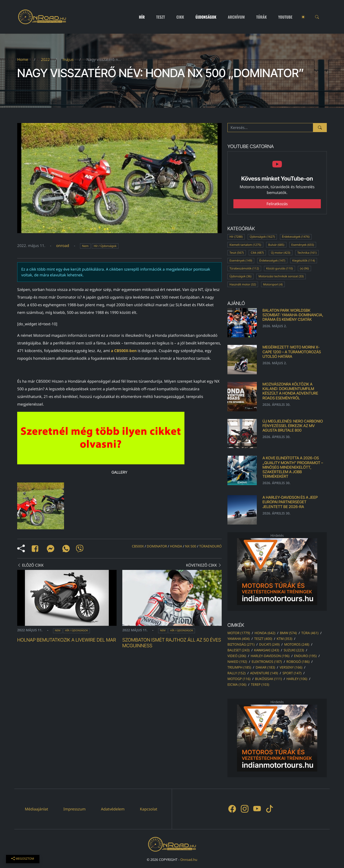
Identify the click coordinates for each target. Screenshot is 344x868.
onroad (63, 246)
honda (176, 546)
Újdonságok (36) (241, 276)
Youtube (285, 17)
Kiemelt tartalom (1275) (245, 245)
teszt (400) (263, 639)
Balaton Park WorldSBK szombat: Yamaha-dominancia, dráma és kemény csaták (293, 315)
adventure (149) (264, 673)
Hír (142, 17)
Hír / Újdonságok (105, 246)
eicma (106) (237, 685)
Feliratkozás (277, 204)
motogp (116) (239, 679)
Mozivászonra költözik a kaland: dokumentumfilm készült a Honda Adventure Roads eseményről (290, 391)
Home (23, 59)
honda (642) (265, 633)
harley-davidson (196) (270, 656)
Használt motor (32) (243, 284)
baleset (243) (238, 650)
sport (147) (292, 673)
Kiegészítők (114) (304, 260)
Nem (85, 246)
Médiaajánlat (36, 809)
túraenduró (210, 546)
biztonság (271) (241, 645)
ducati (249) (269, 645)
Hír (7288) (236, 237)
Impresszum (74, 809)
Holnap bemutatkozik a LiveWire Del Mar (67, 640)
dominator (157, 546)
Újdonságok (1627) (262, 237)
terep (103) (260, 685)
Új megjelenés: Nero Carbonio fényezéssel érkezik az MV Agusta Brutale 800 (293, 426)
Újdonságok (206, 17)
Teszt (161, 17)
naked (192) (237, 662)
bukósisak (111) (268, 679)
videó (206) (237, 656)
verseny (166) (291, 667)
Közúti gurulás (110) (279, 268)
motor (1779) (239, 633)
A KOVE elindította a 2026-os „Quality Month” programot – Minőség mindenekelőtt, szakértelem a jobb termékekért (293, 467)
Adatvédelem (113, 809)
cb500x (138, 546)
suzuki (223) (294, 650)
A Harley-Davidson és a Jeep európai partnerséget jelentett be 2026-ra (290, 502)
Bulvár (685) (276, 245)
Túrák (261, 17)
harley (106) (297, 679)
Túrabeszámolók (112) (244, 268)
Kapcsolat (149, 809)
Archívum (236, 17)
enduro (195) (305, 656)
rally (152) (236, 673)
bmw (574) (288, 633)
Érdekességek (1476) (296, 237)
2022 (45, 59)
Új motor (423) (281, 253)
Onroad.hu (189, 860)
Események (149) (241, 260)
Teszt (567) (237, 253)
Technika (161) (307, 253)
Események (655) (303, 245)
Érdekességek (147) (272, 260)
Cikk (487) (257, 253)
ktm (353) (284, 639)
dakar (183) (265, 667)
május (68, 59)
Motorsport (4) (273, 284)
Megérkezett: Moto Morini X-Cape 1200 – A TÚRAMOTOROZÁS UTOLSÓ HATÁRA (292, 352)
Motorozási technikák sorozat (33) (281, 276)
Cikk (180, 17)
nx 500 (191, 546)
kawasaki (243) (267, 650)
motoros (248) (297, 645)
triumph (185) (239, 667)
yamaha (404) (239, 639)
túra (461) (310, 633)
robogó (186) (298, 662)
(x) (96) (305, 268)
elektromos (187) (267, 662)
